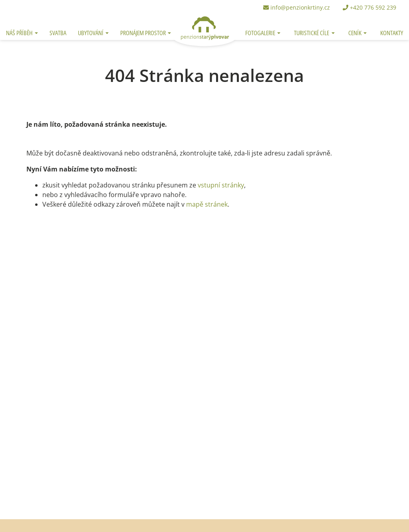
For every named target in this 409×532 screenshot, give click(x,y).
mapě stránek (207, 204)
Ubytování (91, 33)
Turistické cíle (312, 33)
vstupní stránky (221, 185)
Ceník (355, 33)
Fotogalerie (261, 33)
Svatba (58, 33)
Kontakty (392, 33)
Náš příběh (20, 33)
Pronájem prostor (144, 33)
